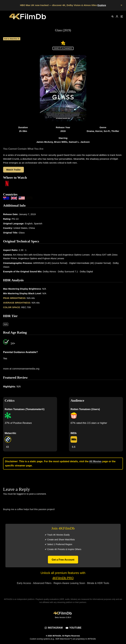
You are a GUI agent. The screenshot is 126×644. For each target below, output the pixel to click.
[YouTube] (74, 628)
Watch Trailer (13, 170)
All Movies (95, 461)
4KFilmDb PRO (63, 578)
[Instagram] (54, 628)
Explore (102, 5)
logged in (21, 494)
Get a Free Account (63, 560)
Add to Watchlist (12, 39)
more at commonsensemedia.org (21, 369)
